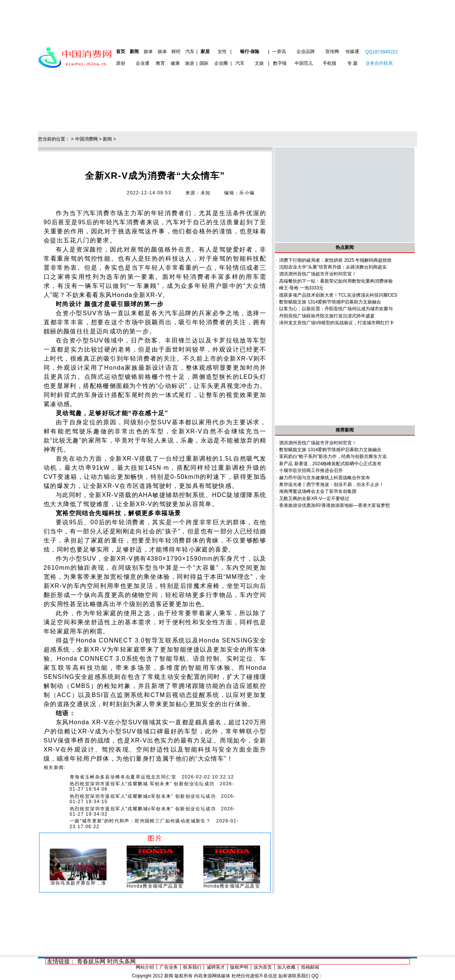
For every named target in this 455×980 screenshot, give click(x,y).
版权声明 (239, 967)
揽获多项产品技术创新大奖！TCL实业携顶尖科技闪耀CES (338, 295)
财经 (176, 52)
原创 (121, 63)
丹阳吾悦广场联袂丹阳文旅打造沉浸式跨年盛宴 (327, 316)
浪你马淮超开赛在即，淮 (78, 883)
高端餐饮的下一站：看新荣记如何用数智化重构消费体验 (336, 281)
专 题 (352, 63)
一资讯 (279, 52)
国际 (204, 63)
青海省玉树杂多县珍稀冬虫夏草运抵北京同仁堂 (123, 777)
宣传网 (332, 52)
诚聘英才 (216, 967)
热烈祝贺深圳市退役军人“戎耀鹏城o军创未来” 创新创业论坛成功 (143, 796)
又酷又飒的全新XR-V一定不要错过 (314, 499)
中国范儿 (304, 63)
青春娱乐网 (91, 961)
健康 (175, 63)
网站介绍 (145, 967)
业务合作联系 (379, 63)
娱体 (148, 52)
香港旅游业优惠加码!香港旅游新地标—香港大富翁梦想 (334, 505)
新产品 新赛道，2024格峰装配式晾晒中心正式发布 (330, 464)
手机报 (329, 63)
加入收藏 (286, 967)
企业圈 (221, 63)
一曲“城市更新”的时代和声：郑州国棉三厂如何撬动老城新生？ (140, 821)
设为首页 (263, 967)
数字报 (280, 63)
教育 (160, 63)
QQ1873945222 (382, 52)
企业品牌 (306, 52)
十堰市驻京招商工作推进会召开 (311, 470)
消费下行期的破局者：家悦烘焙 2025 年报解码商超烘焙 (335, 260)
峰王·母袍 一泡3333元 (301, 288)
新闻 (134, 52)
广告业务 (169, 967)
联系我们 (192, 967)
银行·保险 (250, 52)
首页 (121, 52)
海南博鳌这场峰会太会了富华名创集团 (318, 491)
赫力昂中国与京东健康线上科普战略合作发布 (325, 478)
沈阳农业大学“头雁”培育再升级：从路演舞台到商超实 (333, 267)
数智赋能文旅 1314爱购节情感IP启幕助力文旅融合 (330, 302)
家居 (205, 52)
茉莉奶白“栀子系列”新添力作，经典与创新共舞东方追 (333, 456)
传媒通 (352, 52)
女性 (222, 52)
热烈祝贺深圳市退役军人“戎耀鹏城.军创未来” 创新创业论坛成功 (142, 784)
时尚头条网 (122, 961)
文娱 (259, 63)
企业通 (143, 63)
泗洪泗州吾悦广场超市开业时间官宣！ (318, 274)
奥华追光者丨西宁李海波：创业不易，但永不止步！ (331, 485)
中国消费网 (86, 139)
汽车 (190, 52)
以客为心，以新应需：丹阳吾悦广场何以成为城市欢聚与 (336, 309)
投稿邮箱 (310, 967)
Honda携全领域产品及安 (155, 886)
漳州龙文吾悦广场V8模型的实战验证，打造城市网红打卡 (337, 323)
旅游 (190, 63)
